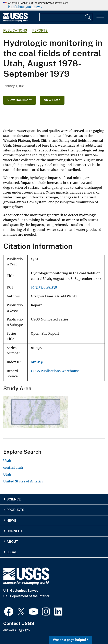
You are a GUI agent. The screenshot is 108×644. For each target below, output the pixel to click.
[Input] (66, 17)
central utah (13, 467)
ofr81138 (38, 362)
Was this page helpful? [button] (70, 640)
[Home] (15, 21)
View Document (20, 100)
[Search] (88, 17)
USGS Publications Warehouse (55, 371)
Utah (7, 461)
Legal (12, 552)
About (12, 542)
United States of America (23, 481)
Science (14, 499)
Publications (15, 30)
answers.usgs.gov (17, 630)
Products (15, 510)
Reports (40, 30)
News (11, 521)
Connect (14, 531)
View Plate (52, 100)
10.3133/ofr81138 (44, 287)
